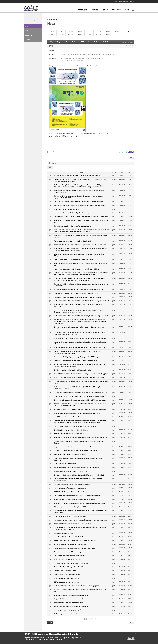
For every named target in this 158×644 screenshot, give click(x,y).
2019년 (108, 32)
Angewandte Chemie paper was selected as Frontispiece (72, 599)
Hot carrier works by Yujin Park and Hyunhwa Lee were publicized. (75, 213)
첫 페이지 (86, 619)
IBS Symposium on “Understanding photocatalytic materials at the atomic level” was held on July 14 (80, 512)
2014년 (70, 34)
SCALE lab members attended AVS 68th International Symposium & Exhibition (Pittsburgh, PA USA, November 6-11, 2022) (78, 311)
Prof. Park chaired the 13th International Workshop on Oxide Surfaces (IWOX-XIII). (80, 348)
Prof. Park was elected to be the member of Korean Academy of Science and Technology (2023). (78, 305)
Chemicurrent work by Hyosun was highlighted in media (71, 595)
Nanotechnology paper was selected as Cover (68, 603)
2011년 (98, 34)
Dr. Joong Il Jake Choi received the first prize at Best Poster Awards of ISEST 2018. (80, 475)
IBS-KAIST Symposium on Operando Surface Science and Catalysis (75, 426)
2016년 (52, 34)
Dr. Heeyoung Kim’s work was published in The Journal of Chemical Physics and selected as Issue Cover (79, 328)
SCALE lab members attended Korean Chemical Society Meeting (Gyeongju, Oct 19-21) (82, 316)
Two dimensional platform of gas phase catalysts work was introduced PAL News (79, 205)
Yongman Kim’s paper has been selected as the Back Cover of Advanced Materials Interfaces (80, 343)
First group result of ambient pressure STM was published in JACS (75, 548)
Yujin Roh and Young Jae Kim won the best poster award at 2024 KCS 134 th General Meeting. (81, 236)
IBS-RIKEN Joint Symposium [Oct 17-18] (67, 417)
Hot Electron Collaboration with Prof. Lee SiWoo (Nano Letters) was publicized (78, 289)
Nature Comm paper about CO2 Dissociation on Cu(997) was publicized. (77, 269)
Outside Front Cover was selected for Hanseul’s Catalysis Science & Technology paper (81, 374)
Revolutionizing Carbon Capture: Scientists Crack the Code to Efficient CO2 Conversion (81, 217)
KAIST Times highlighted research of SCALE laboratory (71, 606)
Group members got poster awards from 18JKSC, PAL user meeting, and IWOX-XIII (80, 338)
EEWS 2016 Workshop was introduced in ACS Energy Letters (73, 492)
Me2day (129, 153)
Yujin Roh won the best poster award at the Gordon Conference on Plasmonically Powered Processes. (79, 191)
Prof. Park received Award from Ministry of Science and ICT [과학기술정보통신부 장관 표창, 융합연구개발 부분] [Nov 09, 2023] (81, 249)
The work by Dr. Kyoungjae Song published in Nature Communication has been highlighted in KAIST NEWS (79, 197)
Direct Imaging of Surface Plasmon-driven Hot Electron (71, 430)
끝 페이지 (95, 619)
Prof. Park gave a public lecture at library (67, 614)
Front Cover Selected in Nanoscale (65, 464)
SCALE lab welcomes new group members (67, 559)
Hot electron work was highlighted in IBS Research (70, 556)
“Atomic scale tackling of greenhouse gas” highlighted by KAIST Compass (77, 357)
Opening (27, 40)
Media (27, 31)
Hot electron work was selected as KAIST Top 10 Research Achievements (77, 496)
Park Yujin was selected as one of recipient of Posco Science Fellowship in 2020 (79, 378)
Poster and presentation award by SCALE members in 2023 (73, 241)
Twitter (126, 153)
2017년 (127, 32)
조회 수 (130, 172)
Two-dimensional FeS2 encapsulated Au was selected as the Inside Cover (77, 413)
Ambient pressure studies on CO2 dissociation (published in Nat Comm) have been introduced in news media (80, 388)
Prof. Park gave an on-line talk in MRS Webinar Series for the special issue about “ (80, 396)
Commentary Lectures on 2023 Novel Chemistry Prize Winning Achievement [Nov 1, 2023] (80, 255)
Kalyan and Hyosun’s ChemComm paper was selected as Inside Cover (76, 447)
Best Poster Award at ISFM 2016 (64, 533)
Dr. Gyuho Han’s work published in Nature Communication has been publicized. (79, 202)
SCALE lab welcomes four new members (67, 582)
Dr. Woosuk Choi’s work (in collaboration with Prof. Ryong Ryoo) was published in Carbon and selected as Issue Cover (80, 333)
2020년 (98, 32)
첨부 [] (51, 152)
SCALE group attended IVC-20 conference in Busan (70, 516)
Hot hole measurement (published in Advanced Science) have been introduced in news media (81, 382)
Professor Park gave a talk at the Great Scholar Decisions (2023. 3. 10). (77, 293)
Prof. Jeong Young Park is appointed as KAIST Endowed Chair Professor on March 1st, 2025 (81, 221)
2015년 (61, 34)
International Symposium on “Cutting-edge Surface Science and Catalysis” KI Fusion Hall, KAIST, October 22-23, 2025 (81, 180)
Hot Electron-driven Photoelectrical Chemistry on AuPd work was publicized (78, 176)
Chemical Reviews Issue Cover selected (66, 578)
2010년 (108, 34)
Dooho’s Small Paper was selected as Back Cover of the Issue (74, 260)
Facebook (131, 153)
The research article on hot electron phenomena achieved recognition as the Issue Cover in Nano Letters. (82, 285)
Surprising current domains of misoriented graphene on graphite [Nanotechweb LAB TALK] (80, 590)
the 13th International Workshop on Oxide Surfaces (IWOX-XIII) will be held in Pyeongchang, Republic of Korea (78, 352)
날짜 (122, 172)
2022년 (80, 32)
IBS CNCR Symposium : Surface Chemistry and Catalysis (72, 484)
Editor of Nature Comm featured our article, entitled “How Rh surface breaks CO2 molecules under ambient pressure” (79, 365)
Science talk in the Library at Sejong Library (68, 552)
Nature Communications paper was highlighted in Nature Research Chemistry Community (78, 459)
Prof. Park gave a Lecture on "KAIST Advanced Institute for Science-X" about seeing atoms (80, 264)
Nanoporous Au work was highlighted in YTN (68, 574)
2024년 (61, 32)
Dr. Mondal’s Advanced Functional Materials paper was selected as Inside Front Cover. (81, 392)
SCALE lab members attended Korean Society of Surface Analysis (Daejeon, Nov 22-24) (82, 301)
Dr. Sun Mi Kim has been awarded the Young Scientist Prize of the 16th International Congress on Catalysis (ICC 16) (80, 528)
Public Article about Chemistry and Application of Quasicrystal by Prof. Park (78, 297)
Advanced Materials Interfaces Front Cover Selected (70, 544)
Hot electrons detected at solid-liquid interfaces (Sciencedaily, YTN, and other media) (81, 520)
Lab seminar (28, 35)
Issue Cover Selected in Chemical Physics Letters (69, 537)
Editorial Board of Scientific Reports (65, 571)
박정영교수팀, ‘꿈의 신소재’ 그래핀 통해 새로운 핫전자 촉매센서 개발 (75, 541)
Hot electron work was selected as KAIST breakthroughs (72, 563)
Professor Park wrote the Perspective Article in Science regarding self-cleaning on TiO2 (81, 437)
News (26, 26)
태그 (52, 622)
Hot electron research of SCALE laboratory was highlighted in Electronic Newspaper (80, 409)
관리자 (51, 46)
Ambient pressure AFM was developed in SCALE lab (70, 434)
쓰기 (131, 622)
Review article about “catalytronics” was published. (70, 488)
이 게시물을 (120, 152)
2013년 (80, 34)
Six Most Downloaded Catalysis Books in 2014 (69, 567)
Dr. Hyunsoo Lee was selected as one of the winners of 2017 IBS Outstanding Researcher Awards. (78, 480)
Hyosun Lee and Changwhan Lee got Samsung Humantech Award (75, 499)
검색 (49, 622)
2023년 (70, 32)
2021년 (89, 32)
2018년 (117, 32)
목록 (131, 157)
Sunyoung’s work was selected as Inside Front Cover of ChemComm (76, 451)
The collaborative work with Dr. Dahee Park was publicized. (73, 226)
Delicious (133, 153)
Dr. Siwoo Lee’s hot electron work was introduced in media (72, 370)
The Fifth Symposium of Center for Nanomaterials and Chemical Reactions (77, 467)
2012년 (89, 34)
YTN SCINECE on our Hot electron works (67, 209)
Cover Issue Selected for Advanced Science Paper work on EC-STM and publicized (80, 245)
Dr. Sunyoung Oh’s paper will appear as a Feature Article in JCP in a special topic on (81, 400)
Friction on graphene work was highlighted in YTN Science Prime (74, 507)
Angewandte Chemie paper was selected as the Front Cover (73, 524)
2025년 (52, 32)
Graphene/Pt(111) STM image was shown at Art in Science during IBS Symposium (80, 503)
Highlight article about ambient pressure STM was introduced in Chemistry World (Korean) (84, 42)
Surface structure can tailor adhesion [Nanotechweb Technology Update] (77, 586)
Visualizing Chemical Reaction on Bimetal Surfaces (70, 454)
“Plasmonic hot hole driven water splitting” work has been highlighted (76, 361)
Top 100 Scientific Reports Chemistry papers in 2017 (71, 471)
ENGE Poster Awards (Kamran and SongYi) (68, 610)
